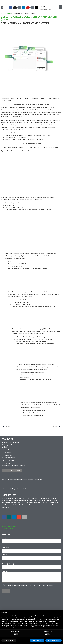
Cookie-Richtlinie (7, 528)
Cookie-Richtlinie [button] (47, 620)
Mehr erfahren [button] (9, 640)
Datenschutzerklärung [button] (55, 616)
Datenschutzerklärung (9, 526)
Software (8, 14)
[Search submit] (60, 7)
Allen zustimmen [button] (53, 640)
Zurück (6, 426)
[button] (2, 8)
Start (3, 14)
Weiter (57, 426)
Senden (6, 591)
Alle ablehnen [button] (37, 640)
